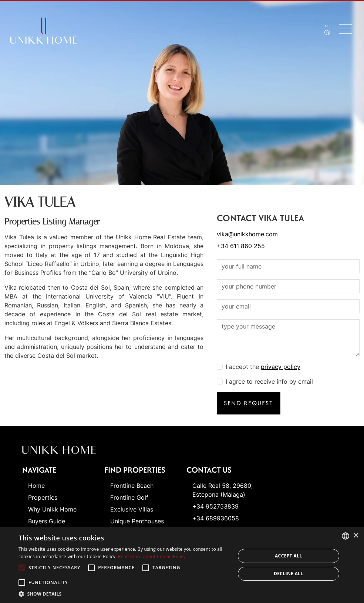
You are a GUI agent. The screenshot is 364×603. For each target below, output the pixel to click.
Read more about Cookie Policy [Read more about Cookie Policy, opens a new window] (152, 557)
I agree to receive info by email (269, 382)
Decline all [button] (289, 574)
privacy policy (281, 367)
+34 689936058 (216, 518)
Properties (43, 497)
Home (36, 486)
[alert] (182, 565)
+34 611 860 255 (241, 246)
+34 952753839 (215, 506)
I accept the (263, 367)
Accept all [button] (289, 556)
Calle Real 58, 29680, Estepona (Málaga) (223, 490)
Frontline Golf (129, 497)
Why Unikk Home (52, 509)
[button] (124, 594)
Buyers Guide (47, 521)
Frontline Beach (132, 486)
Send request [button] (249, 403)
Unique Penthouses (137, 521)
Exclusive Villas (132, 509)
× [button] (356, 536)
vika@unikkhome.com (247, 234)
